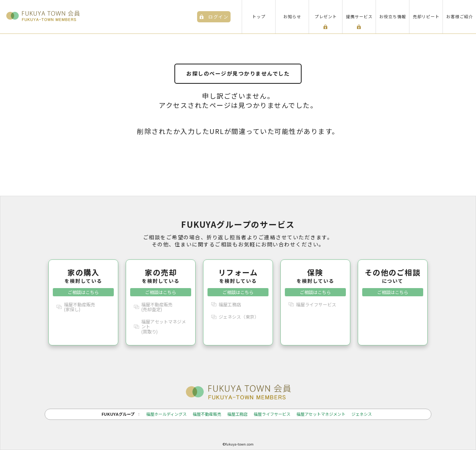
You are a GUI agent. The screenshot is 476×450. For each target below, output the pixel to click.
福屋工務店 (230, 304)
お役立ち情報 (393, 16)
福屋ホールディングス (166, 414)
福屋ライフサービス (316, 304)
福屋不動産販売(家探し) (80, 307)
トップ (259, 16)
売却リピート (426, 16)
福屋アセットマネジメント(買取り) (164, 326)
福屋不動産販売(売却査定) (157, 307)
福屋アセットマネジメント (321, 414)
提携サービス (359, 16)
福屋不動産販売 (207, 414)
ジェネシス (362, 414)
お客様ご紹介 (460, 16)
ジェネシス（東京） (239, 317)
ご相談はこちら (83, 292)
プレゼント (326, 16)
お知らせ (292, 16)
